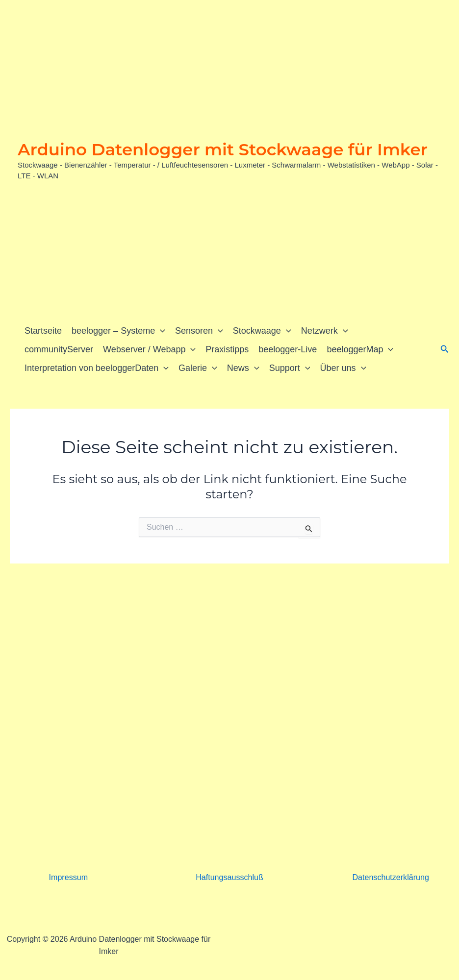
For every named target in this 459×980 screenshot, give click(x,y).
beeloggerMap (360, 349)
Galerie (198, 368)
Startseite (43, 331)
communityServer (59, 349)
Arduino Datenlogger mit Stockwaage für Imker (223, 149)
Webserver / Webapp (149, 349)
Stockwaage (262, 331)
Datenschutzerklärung (391, 877)
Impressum (68, 877)
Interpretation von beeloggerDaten (97, 368)
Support (290, 368)
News (243, 368)
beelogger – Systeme (118, 331)
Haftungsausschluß (230, 877)
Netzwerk (325, 331)
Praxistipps (227, 349)
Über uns (343, 368)
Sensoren (199, 331)
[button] (160, 331)
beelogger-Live (288, 349)
